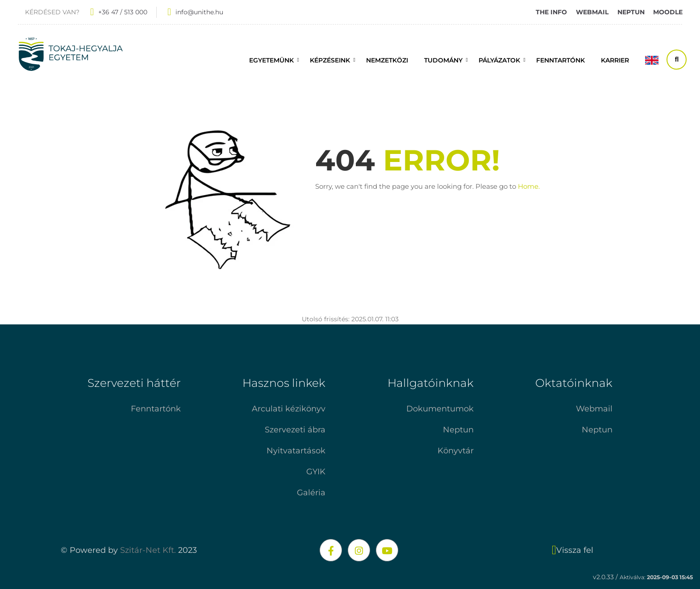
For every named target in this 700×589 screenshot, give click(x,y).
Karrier (615, 60)
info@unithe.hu (199, 12)
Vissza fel (573, 550)
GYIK (316, 472)
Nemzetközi (387, 60)
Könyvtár (456, 451)
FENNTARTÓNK (560, 60)
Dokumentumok (440, 409)
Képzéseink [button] (330, 60)
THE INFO (551, 12)
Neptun (458, 430)
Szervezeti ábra (295, 430)
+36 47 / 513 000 (123, 12)
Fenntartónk (156, 409)
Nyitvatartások (296, 451)
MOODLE (668, 12)
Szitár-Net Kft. (148, 550)
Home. (529, 186)
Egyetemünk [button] (271, 60)
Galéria (311, 493)
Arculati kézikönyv (289, 409)
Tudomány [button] (443, 60)
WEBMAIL (592, 12)
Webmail (594, 409)
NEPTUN (631, 12)
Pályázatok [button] (499, 60)
